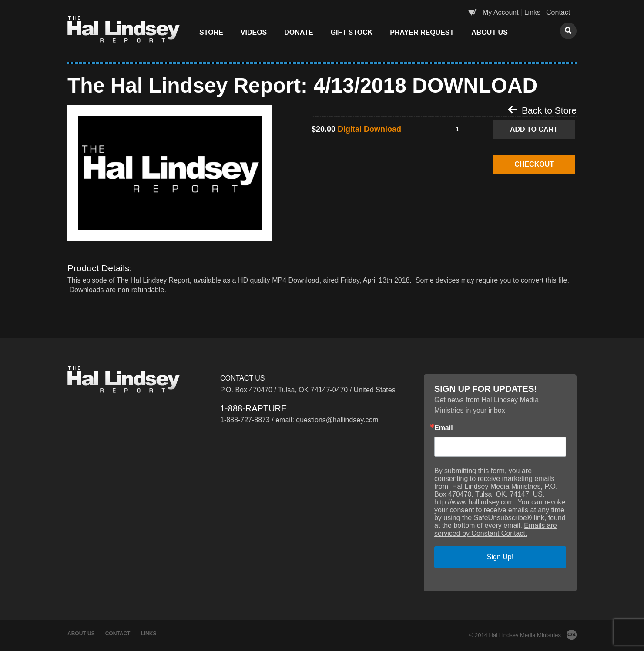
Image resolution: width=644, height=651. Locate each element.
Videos (254, 32)
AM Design (572, 635)
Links (532, 12)
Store (211, 32)
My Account (501, 12)
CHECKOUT (534, 164)
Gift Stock (352, 32)
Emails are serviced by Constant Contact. (496, 529)
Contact (558, 12)
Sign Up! (500, 557)
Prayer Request (422, 32)
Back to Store (542, 110)
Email (444, 428)
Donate (299, 32)
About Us (490, 32)
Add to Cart (534, 129)
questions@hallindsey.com (337, 420)
